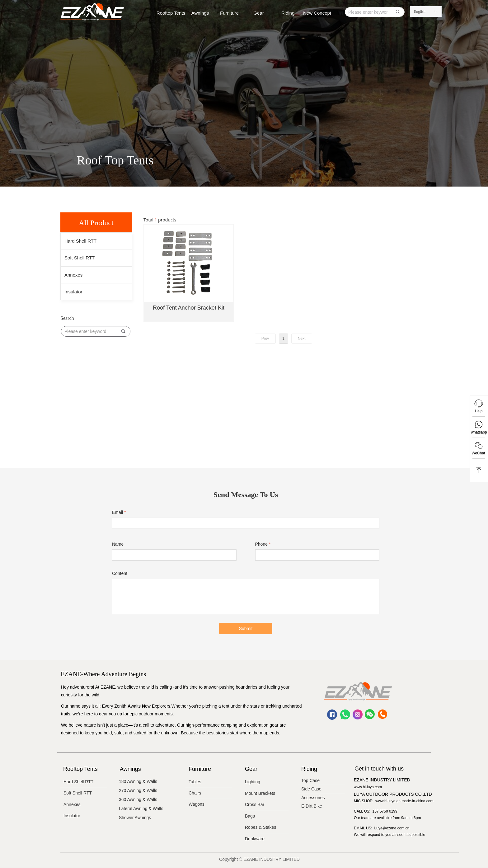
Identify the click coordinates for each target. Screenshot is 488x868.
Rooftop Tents (171, 13)
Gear (258, 13)
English (420, 12)
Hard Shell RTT (80, 241)
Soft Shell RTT (80, 258)
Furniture (229, 13)
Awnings (200, 13)
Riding (288, 13)
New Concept (317, 13)
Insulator (73, 292)
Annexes (73, 275)
